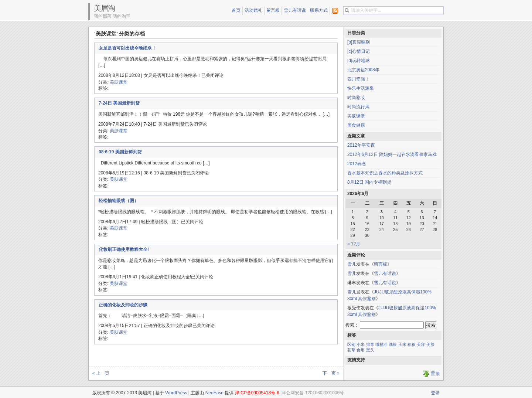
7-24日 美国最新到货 (119, 103)
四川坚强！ (358, 79)
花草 (351, 350)
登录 (435, 393)
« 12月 (354, 244)
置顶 (435, 374)
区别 (351, 344)
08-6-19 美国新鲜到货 (120, 152)
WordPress (176, 393)
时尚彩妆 (356, 98)
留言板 (273, 10)
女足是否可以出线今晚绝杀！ (127, 48)
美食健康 (356, 125)
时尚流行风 (358, 107)
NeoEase (214, 393)
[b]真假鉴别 (359, 42)
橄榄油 (381, 344)
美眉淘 (104, 8)
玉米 (402, 344)
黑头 (370, 350)
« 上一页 (101, 373)
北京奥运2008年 (363, 70)
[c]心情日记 (359, 51)
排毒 (370, 344)
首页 (236, 10)
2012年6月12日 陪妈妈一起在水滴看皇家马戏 (392, 154)
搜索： (352, 325)
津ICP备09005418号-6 (257, 393)
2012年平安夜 (361, 145)
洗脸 (393, 344)
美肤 (430, 344)
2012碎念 (357, 164)
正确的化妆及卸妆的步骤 (123, 305)
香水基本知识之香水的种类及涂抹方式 (385, 173)
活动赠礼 (253, 10)
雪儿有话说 (295, 10)
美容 (421, 344)
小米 (361, 344)
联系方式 (319, 10)
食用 (361, 350)
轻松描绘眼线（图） (119, 201)
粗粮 (412, 344)
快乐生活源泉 (361, 88)
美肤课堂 (119, 82)
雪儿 (352, 264)
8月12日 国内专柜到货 (369, 182)
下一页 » (331, 373)
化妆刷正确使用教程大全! (124, 249)
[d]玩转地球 (359, 61)
